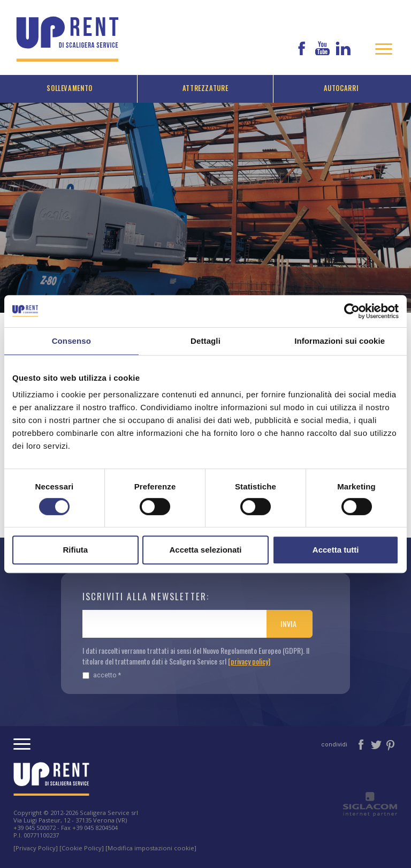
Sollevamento (70, 88)
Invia (289, 624)
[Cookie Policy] (82, 848)
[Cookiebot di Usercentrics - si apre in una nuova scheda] (352, 311)
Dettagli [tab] (205, 341)
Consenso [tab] (71, 341)
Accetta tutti (336, 550)
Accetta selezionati (205, 550)
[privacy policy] (249, 661)
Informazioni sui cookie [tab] (340, 341)
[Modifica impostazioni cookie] (151, 848)
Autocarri (341, 88)
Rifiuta (75, 550)
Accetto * (102, 675)
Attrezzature (205, 88)
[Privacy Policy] (36, 848)
